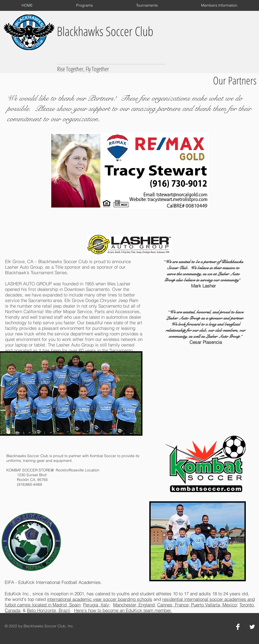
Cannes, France (173, 605)
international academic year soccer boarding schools (100, 599)
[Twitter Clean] (252, 627)
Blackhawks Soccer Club (105, 31)
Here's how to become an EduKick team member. (123, 610)
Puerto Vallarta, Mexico (213, 605)
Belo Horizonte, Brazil (48, 610)
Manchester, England (134, 605)
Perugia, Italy (96, 605)
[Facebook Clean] (238, 627)
